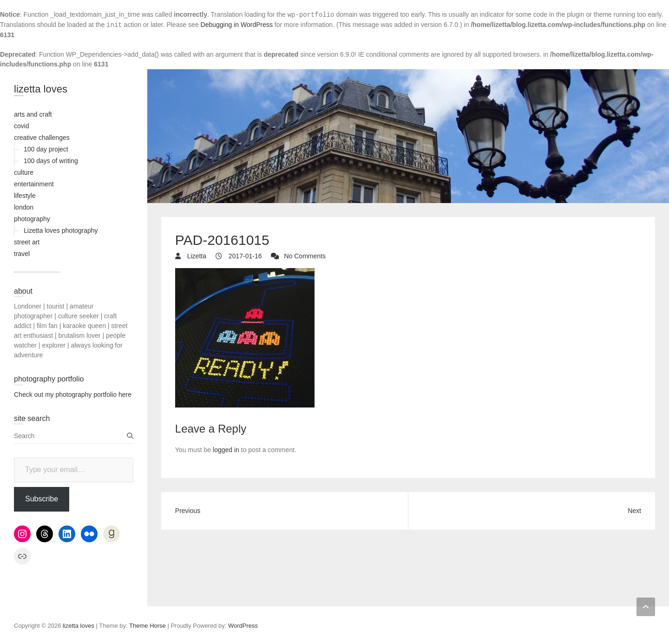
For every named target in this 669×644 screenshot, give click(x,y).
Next (634, 511)
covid (22, 126)
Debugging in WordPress (237, 25)
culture (24, 172)
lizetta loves (41, 89)
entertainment (34, 184)
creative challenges (42, 138)
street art (27, 242)
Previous (188, 511)
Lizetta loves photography (61, 230)
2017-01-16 (244, 256)
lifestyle (25, 196)
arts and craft (33, 114)
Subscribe (42, 499)
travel (22, 254)
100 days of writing (51, 161)
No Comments (305, 256)
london (24, 207)
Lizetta (196, 256)
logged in (226, 450)
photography (32, 219)
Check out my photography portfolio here (73, 394)
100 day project (46, 149)
